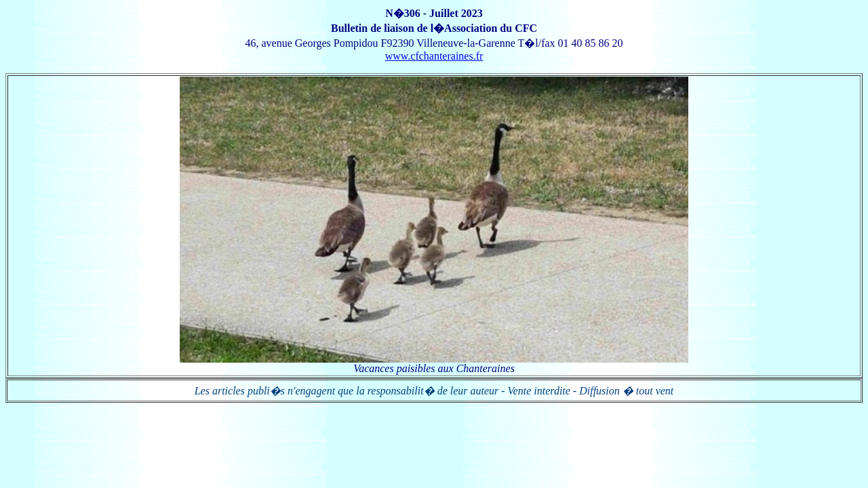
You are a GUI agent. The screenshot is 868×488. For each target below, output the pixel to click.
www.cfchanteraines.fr (434, 56)
